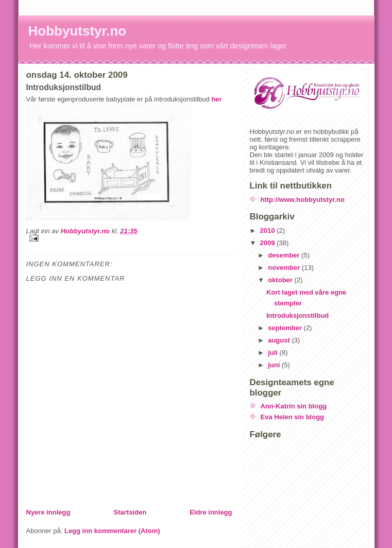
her (216, 99)
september (286, 328)
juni (275, 365)
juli (274, 353)
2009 (269, 243)
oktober (281, 280)
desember (285, 255)
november (285, 268)
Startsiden (130, 512)
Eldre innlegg (211, 512)
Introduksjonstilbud (297, 315)
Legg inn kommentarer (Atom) (112, 531)
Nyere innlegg (48, 512)
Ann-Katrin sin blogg (294, 406)
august (280, 340)
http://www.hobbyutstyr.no (303, 200)
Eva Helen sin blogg (293, 417)
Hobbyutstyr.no (78, 31)
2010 (269, 230)
